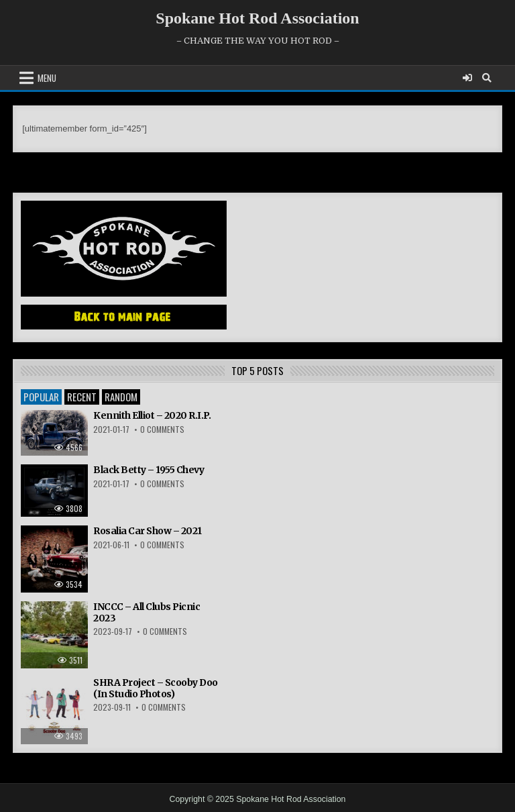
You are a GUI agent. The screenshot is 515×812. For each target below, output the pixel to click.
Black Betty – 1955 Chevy (149, 470)
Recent (82, 397)
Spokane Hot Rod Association (257, 18)
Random (121, 397)
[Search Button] (487, 78)
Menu (47, 78)
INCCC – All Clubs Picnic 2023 (147, 612)
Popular (41, 397)
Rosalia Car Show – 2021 (148, 531)
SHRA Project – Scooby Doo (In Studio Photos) (156, 688)
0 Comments (162, 429)
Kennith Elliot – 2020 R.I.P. (152, 415)
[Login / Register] (467, 78)
